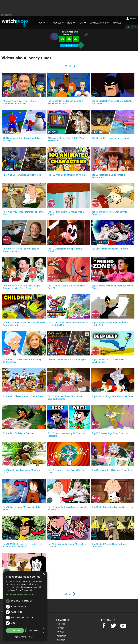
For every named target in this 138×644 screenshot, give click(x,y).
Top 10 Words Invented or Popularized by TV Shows (113, 287)
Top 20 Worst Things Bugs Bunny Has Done (112, 396)
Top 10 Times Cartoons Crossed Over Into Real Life (67, 508)
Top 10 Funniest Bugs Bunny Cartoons (110, 433)
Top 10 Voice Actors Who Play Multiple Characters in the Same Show (22, 287)
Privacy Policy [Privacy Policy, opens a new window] (28, 590)
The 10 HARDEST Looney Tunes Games (111, 138)
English (61, 624)
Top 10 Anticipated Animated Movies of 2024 (22, 472)
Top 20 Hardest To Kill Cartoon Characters (112, 470)
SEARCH (133, 27)
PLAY (69, 45)
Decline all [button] (35, 630)
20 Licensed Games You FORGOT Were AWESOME (66, 139)
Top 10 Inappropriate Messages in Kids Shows (21, 508)
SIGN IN (133, 19)
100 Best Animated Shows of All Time (110, 249)
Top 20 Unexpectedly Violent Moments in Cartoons (67, 545)
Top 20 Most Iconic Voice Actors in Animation (109, 176)
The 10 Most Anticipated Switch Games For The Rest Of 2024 (68, 324)
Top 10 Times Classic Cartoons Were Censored (110, 213)
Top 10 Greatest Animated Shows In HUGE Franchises (112, 102)
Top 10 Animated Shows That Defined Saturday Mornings (65, 398)
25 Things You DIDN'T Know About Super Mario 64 (22, 139)
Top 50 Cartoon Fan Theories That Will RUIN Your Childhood (24, 324)
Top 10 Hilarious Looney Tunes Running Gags (66, 472)
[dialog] (25, 606)
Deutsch (61, 632)
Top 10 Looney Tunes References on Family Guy (24, 213)
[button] (25, 595)
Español (61, 628)
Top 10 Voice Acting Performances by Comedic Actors (21, 250)
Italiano (61, 640)
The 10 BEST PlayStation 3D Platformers (22, 175)
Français (61, 636)
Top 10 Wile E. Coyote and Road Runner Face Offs (66, 287)
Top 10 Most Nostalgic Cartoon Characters (112, 507)
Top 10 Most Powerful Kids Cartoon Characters (109, 545)
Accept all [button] (15, 630)
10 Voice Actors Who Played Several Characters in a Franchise (20, 102)
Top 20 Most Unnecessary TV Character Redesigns (66, 435)
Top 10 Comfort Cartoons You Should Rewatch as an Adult (65, 102)
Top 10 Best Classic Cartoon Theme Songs (23, 396)
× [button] (44, 574)
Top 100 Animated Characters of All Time (67, 175)
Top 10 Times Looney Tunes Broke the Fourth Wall (110, 324)
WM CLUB (117, 23)
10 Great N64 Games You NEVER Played (67, 360)
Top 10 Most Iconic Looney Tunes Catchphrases (108, 361)
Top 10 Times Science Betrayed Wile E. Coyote (66, 213)
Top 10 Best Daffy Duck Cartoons (19, 433)
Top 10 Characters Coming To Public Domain (65, 250)
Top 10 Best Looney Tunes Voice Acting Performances (22, 361)
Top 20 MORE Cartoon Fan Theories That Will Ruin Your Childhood (22, 545)
